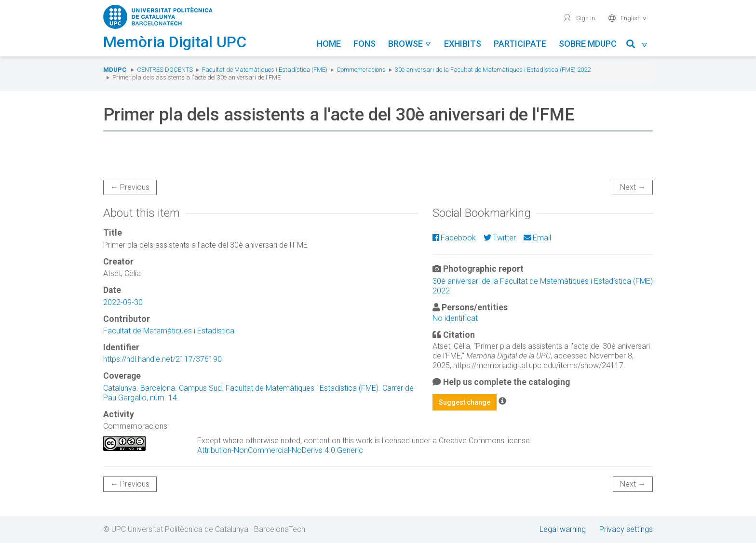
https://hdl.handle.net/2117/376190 (162, 359)
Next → (633, 187)
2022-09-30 (123, 302)
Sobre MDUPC (588, 44)
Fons (364, 44)
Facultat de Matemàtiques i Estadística (169, 331)
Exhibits (463, 44)
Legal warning (563, 529)
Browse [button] (410, 44)
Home (329, 44)
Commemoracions (361, 70)
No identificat (455, 318)
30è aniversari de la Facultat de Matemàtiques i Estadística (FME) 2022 (493, 70)
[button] (637, 46)
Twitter (500, 238)
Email (537, 238)
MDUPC (115, 70)
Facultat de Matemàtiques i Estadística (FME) (265, 70)
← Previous (130, 187)
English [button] (628, 18)
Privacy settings (626, 529)
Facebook (454, 238)
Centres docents (165, 70)
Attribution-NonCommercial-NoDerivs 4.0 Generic (280, 450)
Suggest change (465, 402)
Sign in (579, 18)
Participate (520, 44)
